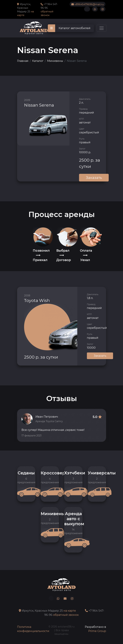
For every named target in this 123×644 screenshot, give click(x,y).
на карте (70, 611)
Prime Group (97, 631)
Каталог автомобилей (69, 28)
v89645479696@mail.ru (87, 4)
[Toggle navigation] (102, 28)
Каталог (38, 61)
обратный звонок (66, 615)
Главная (23, 61)
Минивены (55, 61)
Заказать (94, 178)
